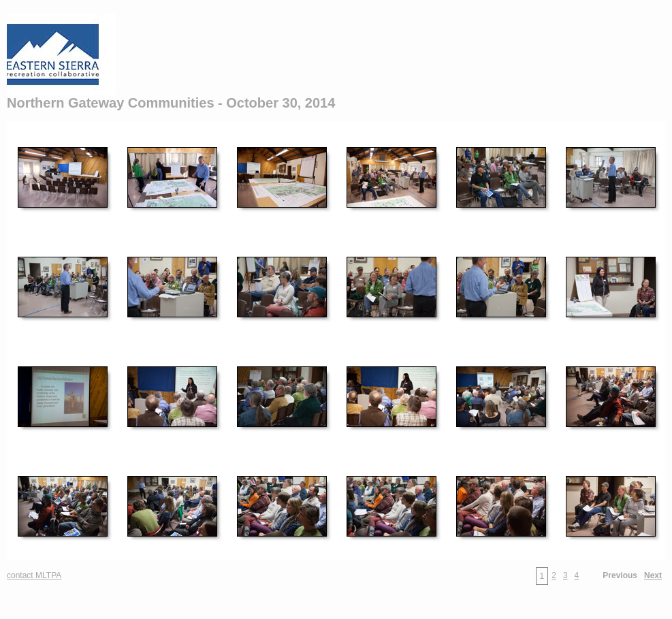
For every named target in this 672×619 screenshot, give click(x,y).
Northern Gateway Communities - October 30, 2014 (171, 103)
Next (653, 575)
